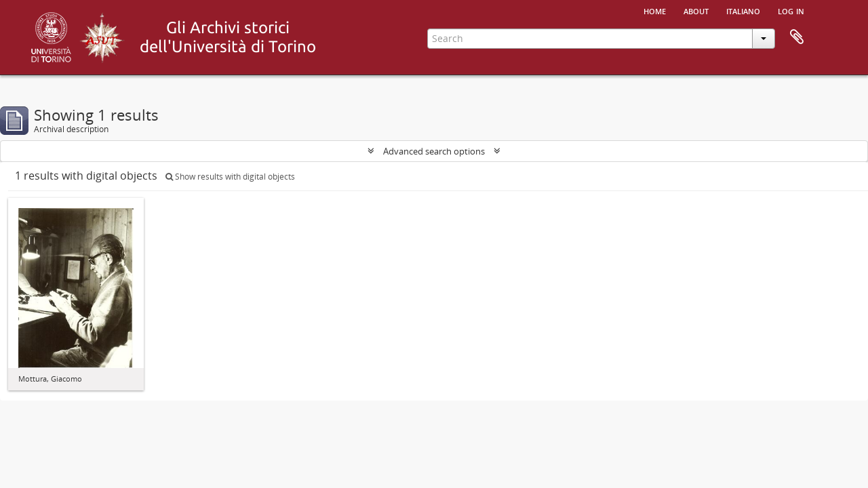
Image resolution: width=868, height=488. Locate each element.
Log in (791, 10)
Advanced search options (434, 151)
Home (655, 10)
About (696, 10)
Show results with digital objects (230, 177)
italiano (743, 10)
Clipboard (797, 37)
